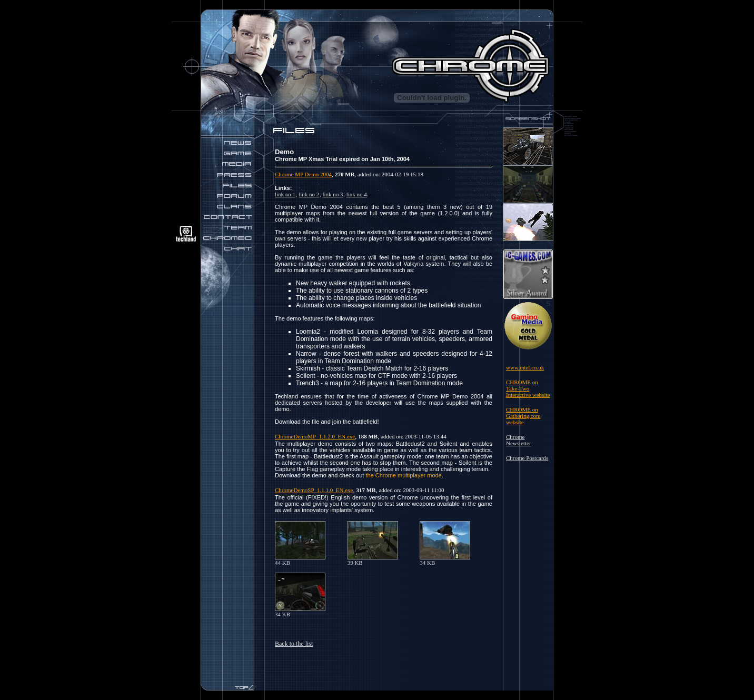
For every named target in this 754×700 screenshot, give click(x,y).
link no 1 (285, 194)
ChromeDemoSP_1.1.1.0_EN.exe (314, 490)
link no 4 (357, 194)
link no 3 (333, 194)
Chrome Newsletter (519, 440)
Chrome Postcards (527, 458)
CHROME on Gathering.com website (523, 416)
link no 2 (309, 194)
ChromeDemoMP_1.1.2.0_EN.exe (315, 436)
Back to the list (294, 644)
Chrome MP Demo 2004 (303, 174)
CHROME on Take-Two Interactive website (528, 388)
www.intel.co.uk (525, 367)
